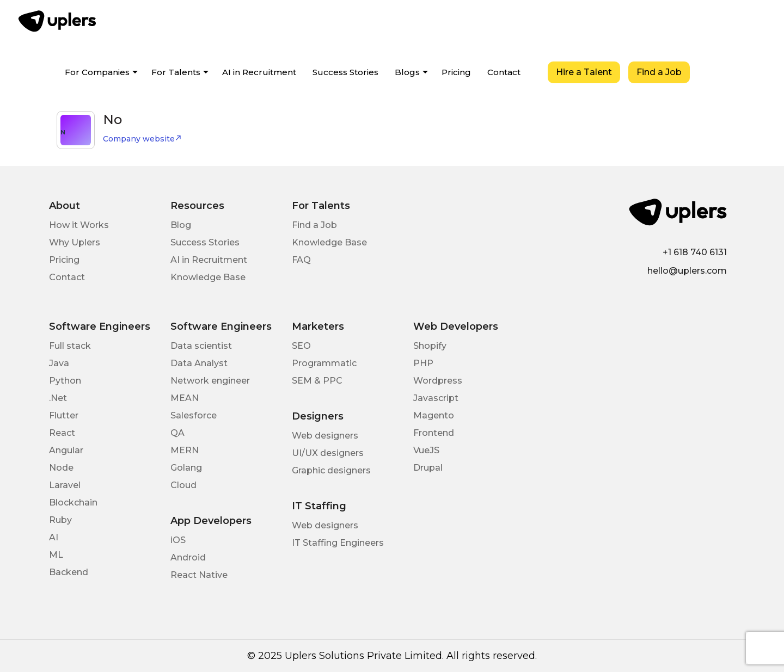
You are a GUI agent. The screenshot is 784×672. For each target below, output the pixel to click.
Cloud (183, 485)
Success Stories (345, 72)
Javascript (436, 398)
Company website (142, 139)
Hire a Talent (584, 72)
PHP (423, 363)
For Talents (176, 72)
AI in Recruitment (259, 72)
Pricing (456, 72)
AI (54, 537)
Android (188, 557)
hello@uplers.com (687, 271)
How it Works (79, 225)
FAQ (301, 260)
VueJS (426, 450)
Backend (69, 572)
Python (65, 381)
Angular (66, 450)
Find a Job (659, 72)
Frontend (434, 433)
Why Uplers (75, 242)
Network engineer (210, 381)
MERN (185, 450)
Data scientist (201, 346)
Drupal (428, 468)
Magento (434, 415)
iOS (178, 540)
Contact (504, 72)
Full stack (70, 346)
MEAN (185, 398)
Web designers (325, 436)
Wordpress (438, 381)
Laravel (65, 485)
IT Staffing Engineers (338, 543)
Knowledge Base (208, 277)
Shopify (430, 346)
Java (59, 363)
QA (177, 433)
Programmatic (324, 363)
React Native (199, 575)
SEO (301, 346)
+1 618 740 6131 (695, 252)
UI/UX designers (328, 453)
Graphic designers (331, 470)
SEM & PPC (317, 381)
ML (56, 555)
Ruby (60, 520)
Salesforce (194, 415)
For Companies (97, 72)
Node (61, 468)
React (62, 433)
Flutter (64, 415)
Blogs (407, 72)
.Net (58, 398)
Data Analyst (199, 363)
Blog (181, 225)
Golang (186, 468)
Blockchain (73, 503)
